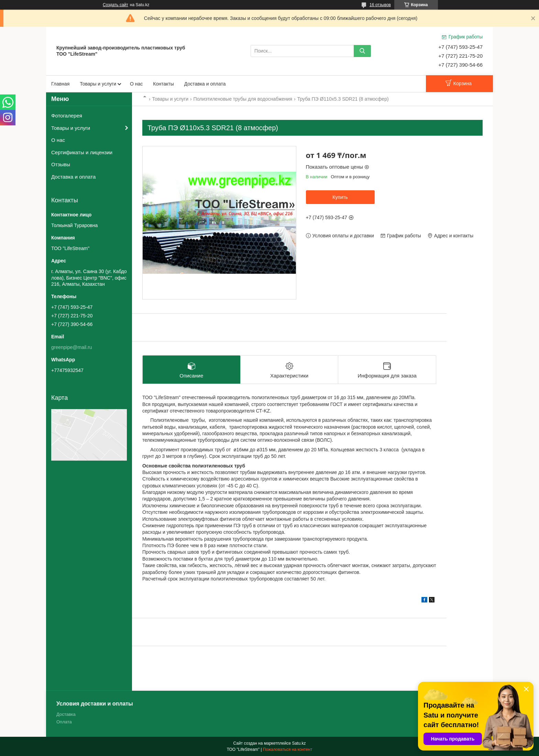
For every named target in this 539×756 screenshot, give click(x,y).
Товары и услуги (98, 84)
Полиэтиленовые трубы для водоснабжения (243, 99)
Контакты (163, 84)
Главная (60, 84)
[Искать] (362, 51)
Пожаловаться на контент (288, 749)
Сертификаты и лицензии (82, 152)
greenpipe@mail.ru (72, 347)
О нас (136, 84)
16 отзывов (380, 5)
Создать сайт (115, 5)
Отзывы (61, 164)
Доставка (66, 714)
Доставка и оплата (205, 84)
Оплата (64, 722)
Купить (340, 197)
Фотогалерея (67, 116)
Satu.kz (299, 743)
